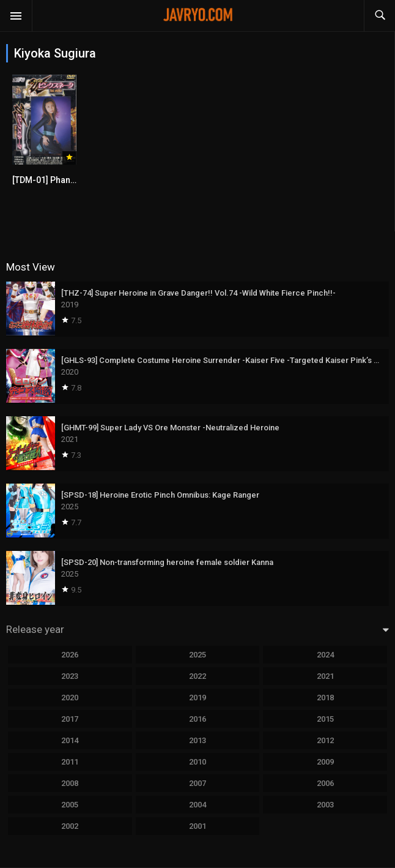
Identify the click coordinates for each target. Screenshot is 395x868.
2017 (70, 719)
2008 (70, 783)
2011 (70, 762)
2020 (70, 698)
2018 (325, 698)
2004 (197, 805)
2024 (325, 655)
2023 (70, 676)
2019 (197, 698)
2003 (325, 805)
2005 (70, 805)
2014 (70, 740)
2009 (325, 762)
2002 (70, 826)
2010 (197, 762)
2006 (325, 783)
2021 (325, 676)
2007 (197, 783)
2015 (325, 719)
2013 (197, 740)
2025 (197, 655)
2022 (197, 676)
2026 (70, 655)
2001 (197, 826)
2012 (325, 740)
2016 (197, 719)
